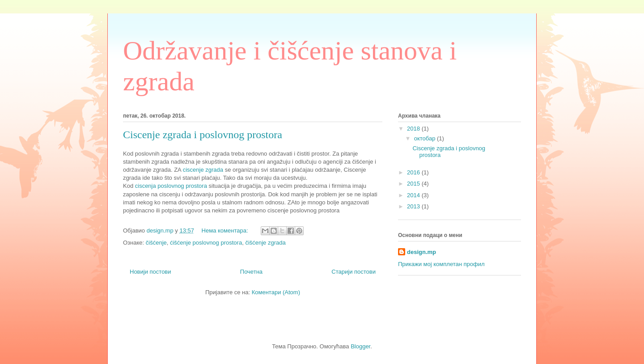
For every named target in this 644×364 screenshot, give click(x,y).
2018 (414, 129)
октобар (426, 138)
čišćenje (156, 243)
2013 (414, 206)
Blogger (360, 346)
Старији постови (354, 272)
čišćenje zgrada (265, 243)
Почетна (251, 272)
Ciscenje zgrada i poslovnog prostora (203, 135)
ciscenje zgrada (203, 170)
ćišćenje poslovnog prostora (206, 243)
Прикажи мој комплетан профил (441, 264)
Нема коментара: (226, 231)
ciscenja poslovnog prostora (171, 186)
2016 (414, 172)
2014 (414, 195)
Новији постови (150, 272)
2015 (414, 184)
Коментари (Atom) (276, 292)
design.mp (422, 252)
